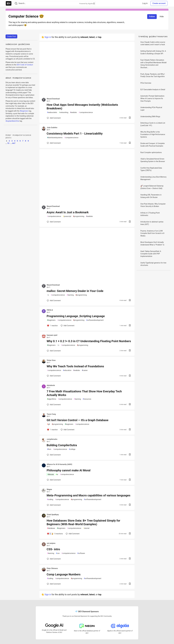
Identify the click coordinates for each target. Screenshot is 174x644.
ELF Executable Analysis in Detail (153, 90)
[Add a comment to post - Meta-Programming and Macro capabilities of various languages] (54, 505)
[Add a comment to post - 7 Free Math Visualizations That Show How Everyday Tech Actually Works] (54, 405)
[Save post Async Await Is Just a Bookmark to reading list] (130, 222)
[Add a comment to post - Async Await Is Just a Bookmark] (54, 222)
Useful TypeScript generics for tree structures (153, 264)
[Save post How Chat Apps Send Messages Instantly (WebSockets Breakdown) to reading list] (130, 118)
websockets (52, 112)
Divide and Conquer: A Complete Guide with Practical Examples (153, 145)
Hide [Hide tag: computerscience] (162, 17)
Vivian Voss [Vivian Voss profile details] (51, 360)
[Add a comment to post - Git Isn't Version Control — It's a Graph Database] (52, 430)
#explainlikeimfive (12, 121)
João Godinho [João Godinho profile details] (52, 128)
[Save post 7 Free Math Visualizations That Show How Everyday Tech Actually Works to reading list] (130, 405)
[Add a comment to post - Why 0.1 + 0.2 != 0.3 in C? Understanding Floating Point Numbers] (54, 351)
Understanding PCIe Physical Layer (151, 109)
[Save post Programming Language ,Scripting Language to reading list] (130, 326)
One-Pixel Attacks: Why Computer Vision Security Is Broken (153, 205)
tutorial (86, 528)
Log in (145, 3)
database (51, 528)
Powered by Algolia (87, 4)
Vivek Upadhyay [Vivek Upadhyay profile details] (53, 515)
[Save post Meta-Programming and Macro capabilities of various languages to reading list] (130, 505)
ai (57, 474)
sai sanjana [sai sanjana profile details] (51, 543)
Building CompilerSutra (62, 445)
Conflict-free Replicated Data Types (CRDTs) (151, 169)
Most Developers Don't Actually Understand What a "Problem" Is (152, 243)
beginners (51, 320)
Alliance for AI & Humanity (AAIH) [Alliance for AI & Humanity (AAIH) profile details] (59, 464)
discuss (50, 474)
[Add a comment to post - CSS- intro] (54, 559)
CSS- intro (53, 549)
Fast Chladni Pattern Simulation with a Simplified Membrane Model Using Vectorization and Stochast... (153, 64)
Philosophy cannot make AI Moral (69, 470)
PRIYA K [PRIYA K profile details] (50, 310)
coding (50, 499)
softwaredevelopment (95, 320)
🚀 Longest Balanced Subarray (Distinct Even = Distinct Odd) (152, 187)
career (85, 370)
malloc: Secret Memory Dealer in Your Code (75, 291)
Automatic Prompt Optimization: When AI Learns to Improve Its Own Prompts (152, 98)
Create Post (11, 36)
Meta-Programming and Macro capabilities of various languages (89, 495)
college (72, 449)
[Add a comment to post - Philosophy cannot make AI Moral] (54, 480)
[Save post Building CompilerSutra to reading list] (130, 455)
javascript (67, 216)
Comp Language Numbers (64, 574)
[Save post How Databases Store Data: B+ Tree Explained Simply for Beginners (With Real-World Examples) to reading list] (130, 534)
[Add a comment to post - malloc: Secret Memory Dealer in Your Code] (54, 301)
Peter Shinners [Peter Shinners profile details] (52, 568)
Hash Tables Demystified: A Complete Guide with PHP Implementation (151, 254)
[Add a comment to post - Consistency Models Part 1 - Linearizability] (54, 143)
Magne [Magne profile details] (49, 489)
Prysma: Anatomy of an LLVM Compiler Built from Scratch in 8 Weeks (152, 233)
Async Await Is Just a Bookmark (68, 212)
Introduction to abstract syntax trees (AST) (152, 223)
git (48, 424)
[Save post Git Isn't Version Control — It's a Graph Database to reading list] (130, 430)
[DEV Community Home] (9, 3)
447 (14, 143)
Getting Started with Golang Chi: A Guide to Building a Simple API (153, 52)
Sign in (48, 37)
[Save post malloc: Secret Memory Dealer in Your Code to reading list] (130, 300)
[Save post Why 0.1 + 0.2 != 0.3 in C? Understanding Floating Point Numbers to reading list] (130, 351)
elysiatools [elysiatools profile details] (51, 385)
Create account (159, 3)
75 (8, 143)
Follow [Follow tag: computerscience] (152, 17)
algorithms (52, 399)
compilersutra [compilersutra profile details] (52, 439)
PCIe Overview (146, 83)
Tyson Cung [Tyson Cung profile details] (51, 414)
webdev (73, 112)
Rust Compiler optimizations (151, 152)
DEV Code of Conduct (25, 65)
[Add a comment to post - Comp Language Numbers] (54, 584)
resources (87, 399)
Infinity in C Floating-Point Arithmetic (150, 214)
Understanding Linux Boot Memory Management (153, 178)
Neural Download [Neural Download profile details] (53, 99)
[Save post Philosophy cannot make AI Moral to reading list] (130, 480)
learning (70, 295)
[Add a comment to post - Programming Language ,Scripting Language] (52, 326)
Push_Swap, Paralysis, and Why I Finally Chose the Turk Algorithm (153, 75)
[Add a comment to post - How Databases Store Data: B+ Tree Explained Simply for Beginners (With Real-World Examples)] (55, 534)
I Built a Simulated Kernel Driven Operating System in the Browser (153, 160)
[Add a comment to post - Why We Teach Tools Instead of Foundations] (54, 376)
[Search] (16, 3)
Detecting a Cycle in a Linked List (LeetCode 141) (153, 124)
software (81, 553)
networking (64, 112)
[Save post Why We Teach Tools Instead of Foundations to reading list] (130, 376)
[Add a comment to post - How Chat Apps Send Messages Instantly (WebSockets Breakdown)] (54, 118)
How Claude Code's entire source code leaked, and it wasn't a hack (153, 43)
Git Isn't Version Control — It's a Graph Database (78, 420)
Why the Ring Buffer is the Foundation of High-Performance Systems (153, 134)
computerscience (86, 112)
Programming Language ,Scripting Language (76, 316)
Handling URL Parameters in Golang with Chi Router (151, 196)
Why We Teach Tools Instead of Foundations (75, 366)
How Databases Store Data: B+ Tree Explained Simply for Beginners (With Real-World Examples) (83, 522)
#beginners (24, 111)
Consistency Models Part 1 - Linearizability (75, 134)
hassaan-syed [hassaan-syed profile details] (52, 335)
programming (79, 216)
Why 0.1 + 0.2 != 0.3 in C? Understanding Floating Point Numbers (89, 341)
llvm (49, 449)
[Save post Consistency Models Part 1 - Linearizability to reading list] (130, 143)
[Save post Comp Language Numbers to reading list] (130, 584)
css (58, 553)
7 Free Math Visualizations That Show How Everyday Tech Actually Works (84, 393)
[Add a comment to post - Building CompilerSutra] (54, 455)
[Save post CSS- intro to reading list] (130, 559)
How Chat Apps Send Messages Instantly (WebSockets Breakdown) (82, 107)
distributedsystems (55, 138)
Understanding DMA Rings (150, 117)
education (67, 370)
